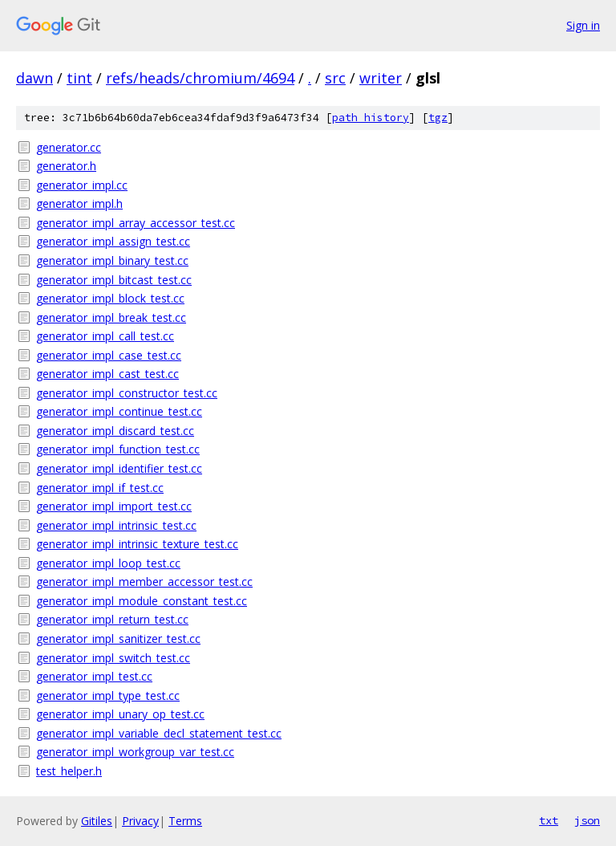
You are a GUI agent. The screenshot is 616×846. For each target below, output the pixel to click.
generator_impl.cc (82, 185)
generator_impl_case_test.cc (109, 355)
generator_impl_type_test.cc (108, 696)
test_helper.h (69, 771)
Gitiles (97, 821)
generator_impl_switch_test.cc (113, 658)
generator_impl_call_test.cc (105, 336)
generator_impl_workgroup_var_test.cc (135, 752)
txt (549, 820)
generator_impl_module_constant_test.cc (142, 601)
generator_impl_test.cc (94, 676)
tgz (438, 118)
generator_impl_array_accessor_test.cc (136, 223)
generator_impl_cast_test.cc (107, 374)
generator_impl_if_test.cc (100, 488)
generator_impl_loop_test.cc (108, 563)
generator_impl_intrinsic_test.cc (116, 525)
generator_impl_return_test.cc (112, 619)
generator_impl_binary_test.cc (112, 260)
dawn (34, 78)
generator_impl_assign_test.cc (113, 241)
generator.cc (69, 147)
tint (79, 78)
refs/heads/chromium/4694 (200, 78)
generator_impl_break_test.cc (111, 317)
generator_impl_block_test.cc (110, 298)
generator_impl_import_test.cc (114, 506)
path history (371, 118)
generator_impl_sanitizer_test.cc (118, 639)
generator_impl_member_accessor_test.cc (144, 582)
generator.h (66, 166)
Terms (185, 821)
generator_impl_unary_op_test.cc (120, 714)
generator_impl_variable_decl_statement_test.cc (159, 733)
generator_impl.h (79, 203)
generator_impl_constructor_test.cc (127, 393)
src (335, 78)
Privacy (140, 821)
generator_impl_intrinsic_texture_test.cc (137, 544)
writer (381, 78)
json (587, 820)
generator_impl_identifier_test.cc (119, 468)
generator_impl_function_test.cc (118, 449)
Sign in (583, 25)
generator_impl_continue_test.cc (119, 411)
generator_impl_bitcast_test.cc (114, 280)
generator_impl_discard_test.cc (115, 431)
